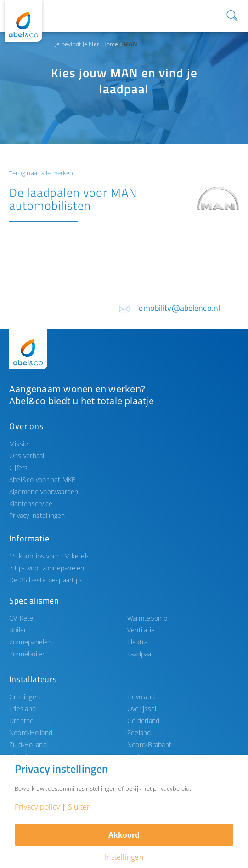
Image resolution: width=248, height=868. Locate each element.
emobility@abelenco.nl (179, 308)
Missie (19, 444)
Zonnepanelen (31, 642)
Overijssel (142, 709)
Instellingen (124, 857)
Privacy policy (37, 807)
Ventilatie (141, 630)
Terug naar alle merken (41, 173)
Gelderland (143, 721)
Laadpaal (140, 654)
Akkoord (124, 835)
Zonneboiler (27, 654)
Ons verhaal (27, 456)
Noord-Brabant (149, 744)
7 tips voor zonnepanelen (47, 568)
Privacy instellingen (37, 515)
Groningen (25, 697)
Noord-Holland (31, 733)
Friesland (23, 709)
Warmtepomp (147, 618)
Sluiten (80, 807)
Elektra (138, 642)
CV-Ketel (22, 618)
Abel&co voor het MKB (43, 480)
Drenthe (22, 721)
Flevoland (141, 697)
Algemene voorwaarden (44, 491)
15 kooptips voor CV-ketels (49, 556)
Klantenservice (31, 503)
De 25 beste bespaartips (46, 580)
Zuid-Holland (28, 744)
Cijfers (19, 468)
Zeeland (139, 733)
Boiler (18, 630)
